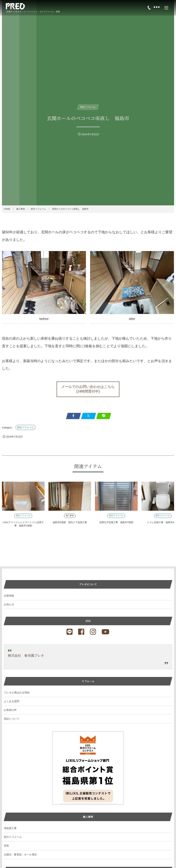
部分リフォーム (25, 427)
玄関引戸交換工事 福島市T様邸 (116, 522)
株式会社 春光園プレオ (26, 656)
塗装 (6, 846)
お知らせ (9, 604)
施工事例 (70, 516)
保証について (12, 719)
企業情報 (9, 596)
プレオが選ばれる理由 (17, 693)
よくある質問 (12, 701)
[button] (88, 389)
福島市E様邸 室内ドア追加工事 (70, 522)
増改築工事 (10, 828)
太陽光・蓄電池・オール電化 (20, 855)
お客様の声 (10, 710)
